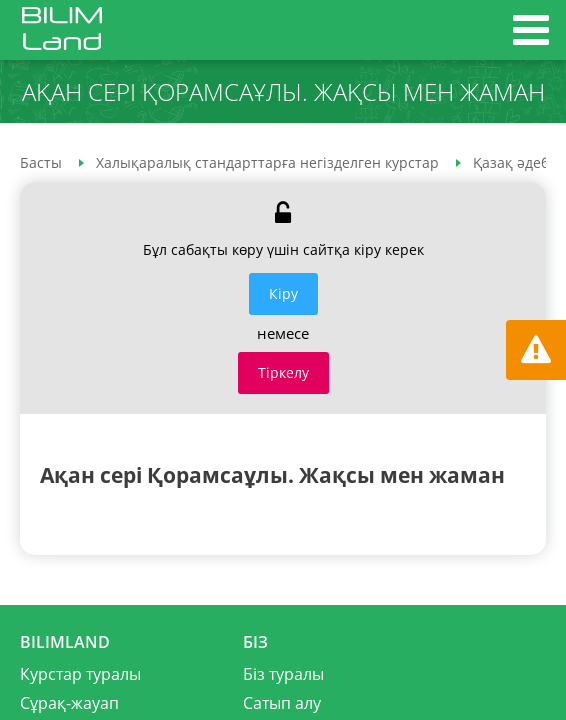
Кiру (283, 293)
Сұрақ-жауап (69, 703)
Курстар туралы (80, 674)
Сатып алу (282, 703)
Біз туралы (283, 674)
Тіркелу (283, 372)
